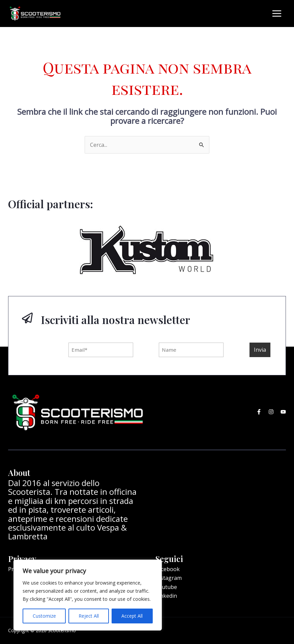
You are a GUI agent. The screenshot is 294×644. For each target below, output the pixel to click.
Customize (44, 616)
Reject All (89, 616)
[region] (88, 595)
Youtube (166, 584)
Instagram (169, 575)
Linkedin (166, 592)
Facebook (168, 566)
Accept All (132, 616)
